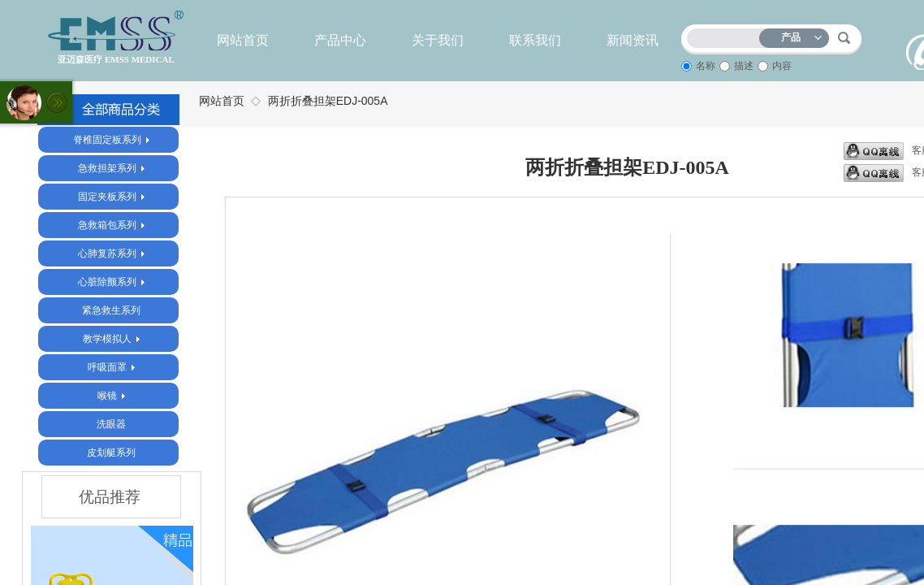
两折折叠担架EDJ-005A (328, 101)
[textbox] (727, 35)
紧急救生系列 (111, 310)
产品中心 (340, 40)
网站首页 (243, 40)
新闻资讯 (633, 40)
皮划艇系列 (111, 453)
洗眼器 (111, 424)
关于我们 (438, 40)
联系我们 (535, 40)
